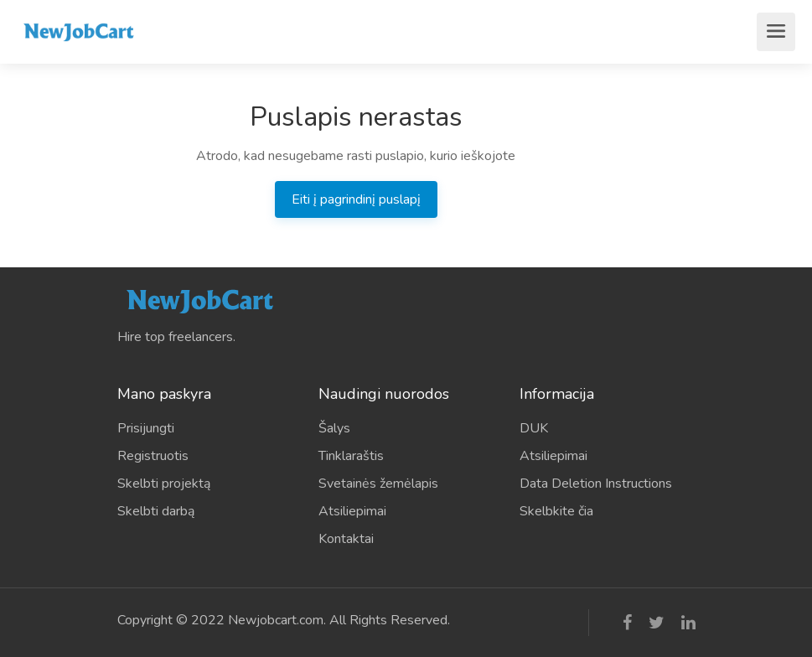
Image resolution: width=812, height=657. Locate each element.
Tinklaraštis (351, 456)
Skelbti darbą (156, 511)
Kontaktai (346, 539)
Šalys (334, 428)
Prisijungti (146, 428)
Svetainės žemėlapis (378, 484)
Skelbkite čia (556, 511)
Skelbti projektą (164, 484)
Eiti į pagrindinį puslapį (356, 199)
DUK (534, 428)
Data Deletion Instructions (596, 484)
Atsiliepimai (352, 511)
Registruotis (153, 456)
